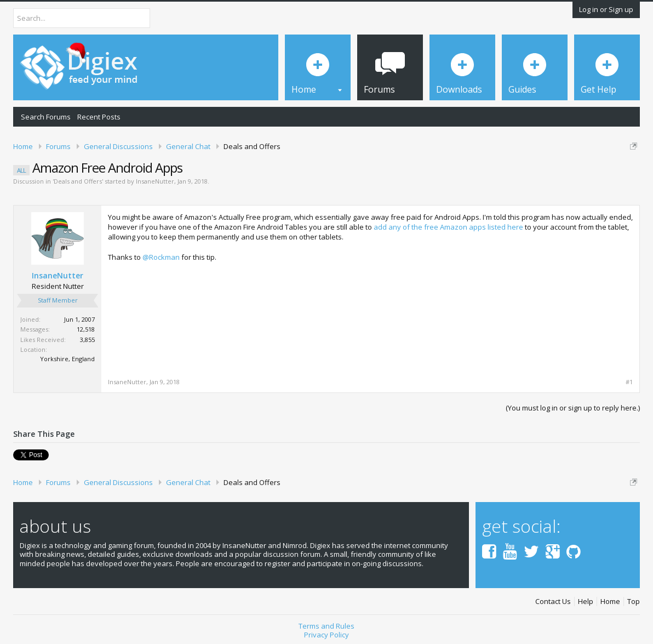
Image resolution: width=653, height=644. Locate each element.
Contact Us (553, 602)
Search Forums (46, 117)
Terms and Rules (326, 626)
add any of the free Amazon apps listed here (448, 227)
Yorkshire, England (67, 359)
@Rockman (161, 257)
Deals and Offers (78, 181)
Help (586, 602)
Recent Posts (99, 117)
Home (610, 602)
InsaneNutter (155, 181)
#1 (629, 382)
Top (634, 602)
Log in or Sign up (606, 9)
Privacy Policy (326, 635)
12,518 (86, 329)
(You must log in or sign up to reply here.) (573, 408)
